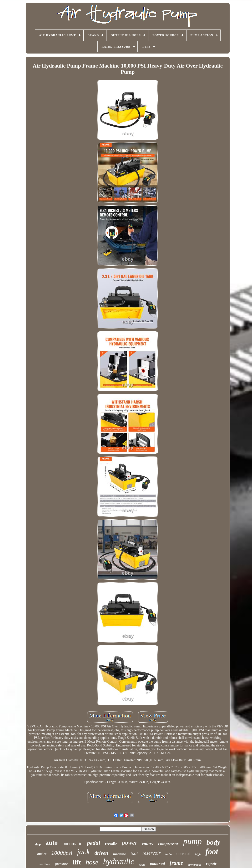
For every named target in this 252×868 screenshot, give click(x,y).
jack (83, 852)
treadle (111, 844)
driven (101, 853)
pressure (61, 864)
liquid (142, 865)
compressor (168, 844)
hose (92, 862)
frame (176, 863)
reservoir (151, 853)
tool (134, 853)
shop (38, 844)
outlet (42, 854)
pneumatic (72, 843)
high (198, 854)
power (129, 843)
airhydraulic (195, 865)
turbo (169, 854)
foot (212, 852)
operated (184, 854)
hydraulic (119, 861)
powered (157, 864)
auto (52, 843)
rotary (148, 844)
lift (77, 862)
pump (192, 841)
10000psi (62, 853)
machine (119, 854)
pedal (94, 843)
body (213, 842)
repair (211, 863)
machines (44, 864)
